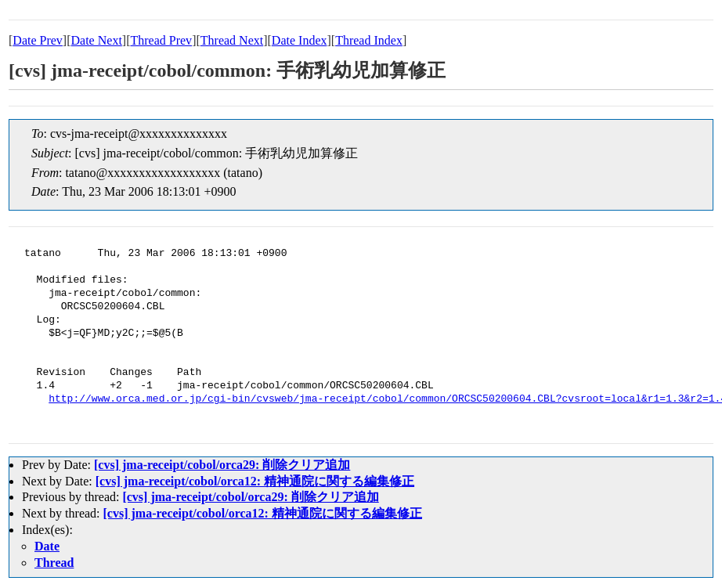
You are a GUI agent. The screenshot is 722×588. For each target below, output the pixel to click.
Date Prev (38, 40)
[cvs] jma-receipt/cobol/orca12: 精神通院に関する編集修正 (255, 481)
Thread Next (232, 40)
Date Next (97, 40)
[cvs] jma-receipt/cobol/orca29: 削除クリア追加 (222, 465)
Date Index (300, 40)
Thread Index (369, 40)
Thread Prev (161, 40)
